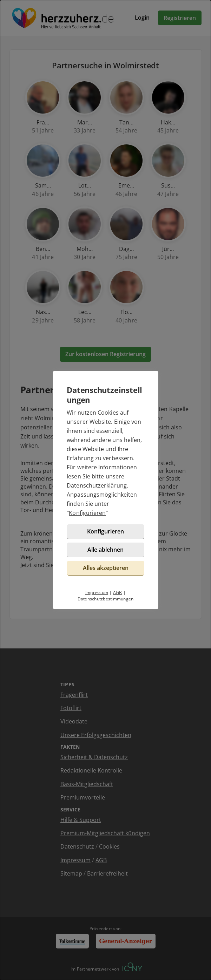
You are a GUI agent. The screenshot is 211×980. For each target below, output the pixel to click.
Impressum (97, 593)
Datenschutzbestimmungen (106, 599)
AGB (118, 593)
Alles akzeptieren (106, 568)
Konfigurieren (87, 513)
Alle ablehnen (105, 550)
